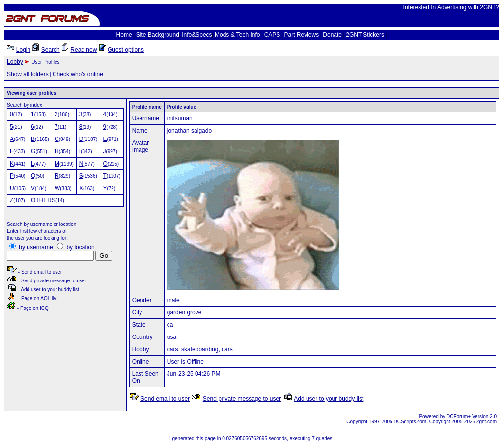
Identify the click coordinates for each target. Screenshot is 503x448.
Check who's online (78, 74)
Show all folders (28, 74)
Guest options (126, 50)
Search (51, 50)
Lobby (15, 62)
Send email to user (165, 399)
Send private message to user (242, 399)
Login (23, 50)
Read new (84, 50)
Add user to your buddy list (329, 399)
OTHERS (43, 200)
